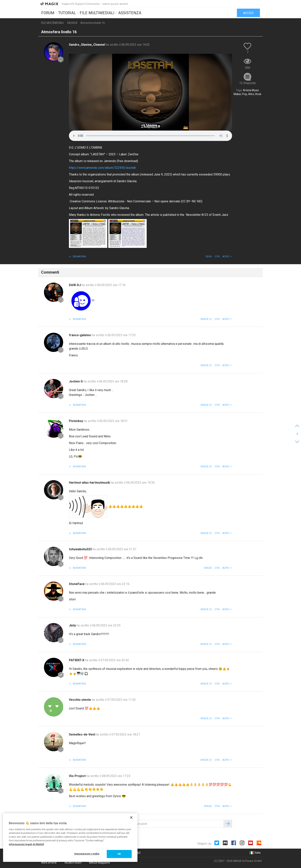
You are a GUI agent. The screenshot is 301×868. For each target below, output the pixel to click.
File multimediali (97, 13)
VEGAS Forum (73, 863)
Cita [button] (217, 257)
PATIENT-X (77, 660)
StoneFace (77, 584)
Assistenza (130, 13)
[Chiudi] (131, 818)
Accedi (248, 13)
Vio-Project (78, 776)
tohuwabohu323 (81, 549)
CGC (138, 853)
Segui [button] (209, 257)
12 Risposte (247, 83)
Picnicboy (76, 421)
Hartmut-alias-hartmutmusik (90, 483)
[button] (227, 257)
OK (119, 854)
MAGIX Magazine (100, 863)
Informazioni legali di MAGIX (26, 844)
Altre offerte (49, 863)
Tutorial (67, 13)
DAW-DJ (75, 285)
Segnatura (79, 257)
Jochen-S (76, 381)
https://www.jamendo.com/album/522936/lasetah (102, 168)
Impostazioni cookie (87, 854)
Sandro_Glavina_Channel (87, 45)
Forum (48, 13)
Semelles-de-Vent (82, 734)
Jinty (73, 625)
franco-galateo (80, 335)
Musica (72, 23)
